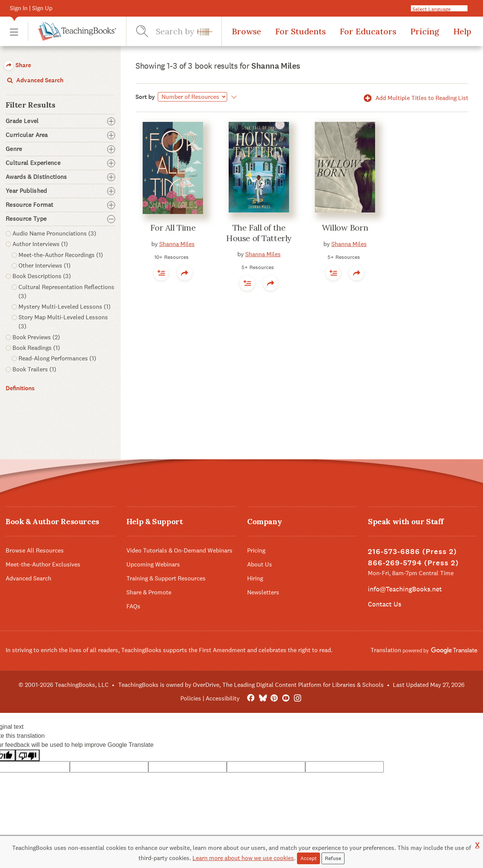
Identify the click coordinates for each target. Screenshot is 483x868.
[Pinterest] (274, 698)
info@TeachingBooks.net (405, 589)
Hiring (255, 578)
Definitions (20, 388)
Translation (424, 650)
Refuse (333, 858)
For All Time (173, 228)
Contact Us (385, 604)
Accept (308, 858)
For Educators (368, 31)
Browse (246, 31)
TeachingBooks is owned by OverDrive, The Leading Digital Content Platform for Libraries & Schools (251, 685)
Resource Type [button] (60, 219)
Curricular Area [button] (60, 135)
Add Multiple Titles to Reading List (415, 98)
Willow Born (345, 228)
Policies (191, 698)
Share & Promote (149, 592)
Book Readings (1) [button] (36, 348)
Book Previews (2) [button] (36, 337)
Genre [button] (60, 149)
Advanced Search (35, 80)
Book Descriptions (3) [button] (42, 276)
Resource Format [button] (60, 205)
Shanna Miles (177, 244)
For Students (300, 31)
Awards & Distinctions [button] (60, 177)
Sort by (145, 97)
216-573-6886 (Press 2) (412, 552)
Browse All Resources (35, 550)
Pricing (425, 31)
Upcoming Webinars (153, 564)
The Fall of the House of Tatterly (259, 233)
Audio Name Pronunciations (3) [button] (54, 233)
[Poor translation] (28, 755)
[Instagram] (298, 698)
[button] (14, 32)
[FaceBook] (251, 698)
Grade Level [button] (60, 121)
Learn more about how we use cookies (243, 858)
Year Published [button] (60, 191)
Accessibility (223, 698)
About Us (260, 564)
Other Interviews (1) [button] (45, 265)
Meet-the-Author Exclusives (43, 564)
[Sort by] (192, 97)
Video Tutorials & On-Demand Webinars (179, 550)
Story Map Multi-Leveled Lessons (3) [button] (63, 322)
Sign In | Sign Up (31, 8)
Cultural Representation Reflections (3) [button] (66, 292)
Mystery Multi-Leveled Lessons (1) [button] (65, 307)
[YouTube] (286, 698)
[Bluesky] (262, 698)
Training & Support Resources (166, 578)
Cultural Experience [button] (60, 163)
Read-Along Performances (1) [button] (57, 358)
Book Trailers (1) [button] (34, 369)
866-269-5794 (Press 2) (413, 563)
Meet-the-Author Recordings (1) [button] (61, 255)
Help (462, 31)
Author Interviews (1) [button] (40, 244)
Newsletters (263, 592)
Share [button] (18, 65)
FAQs (133, 606)
